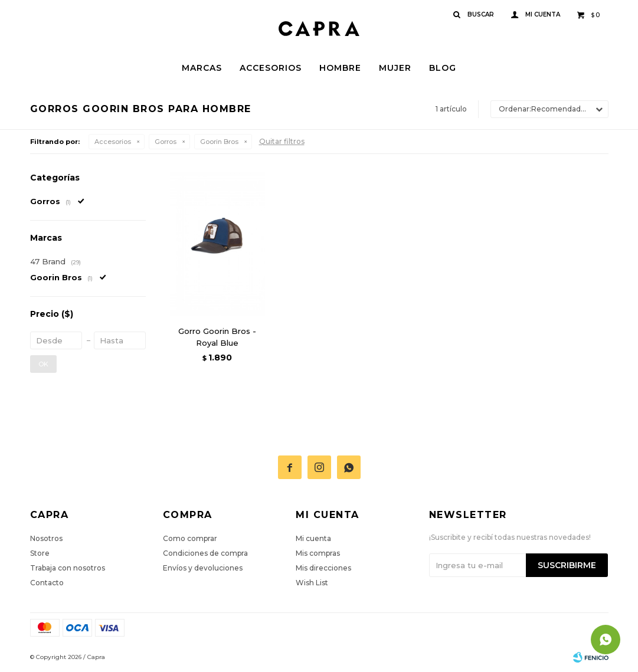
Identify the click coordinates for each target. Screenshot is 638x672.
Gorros (166, 142)
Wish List (312, 583)
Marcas (202, 68)
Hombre (340, 68)
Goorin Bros (219, 142)
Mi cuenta (313, 538)
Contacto (47, 583)
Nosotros (46, 538)
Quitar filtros (282, 141)
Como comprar (190, 538)
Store (40, 553)
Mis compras (318, 553)
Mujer (395, 68)
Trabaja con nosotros (68, 568)
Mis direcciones (323, 568)
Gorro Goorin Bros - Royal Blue (217, 337)
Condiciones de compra (205, 553)
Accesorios (271, 68)
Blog (443, 68)
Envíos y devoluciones (203, 568)
